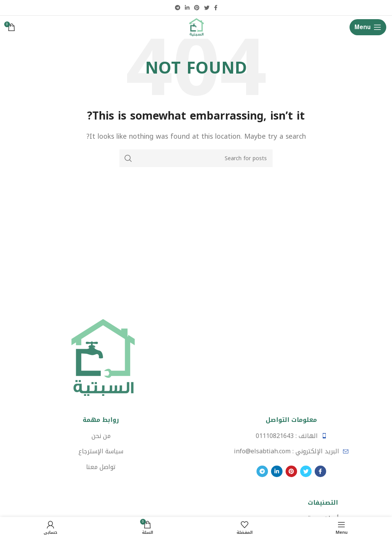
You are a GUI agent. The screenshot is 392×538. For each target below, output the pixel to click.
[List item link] (291, 436)
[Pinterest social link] (197, 8)
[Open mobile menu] (368, 27)
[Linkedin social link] (187, 8)
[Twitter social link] (207, 8)
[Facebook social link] (216, 8)
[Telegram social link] (178, 8)
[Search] (196, 158)
